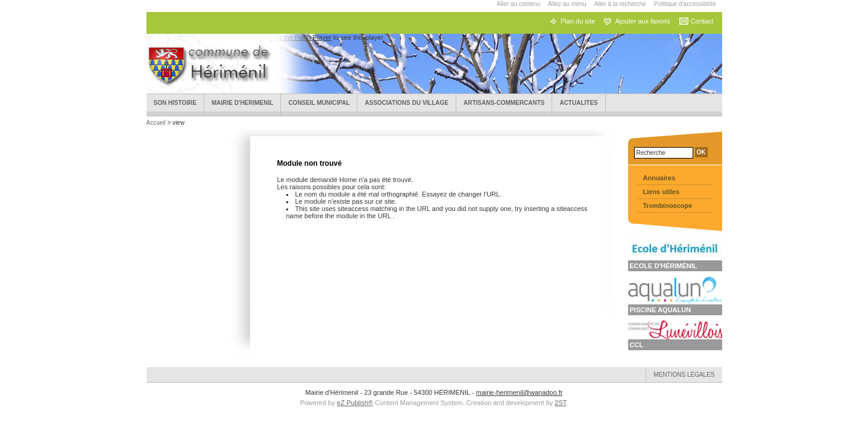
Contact (702, 21)
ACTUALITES (578, 103)
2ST (560, 403)
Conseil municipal (319, 103)
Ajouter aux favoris (642, 21)
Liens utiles (662, 192)
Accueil (157, 123)
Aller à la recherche (620, 4)
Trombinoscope (668, 206)
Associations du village (407, 103)
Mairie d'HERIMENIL (242, 103)
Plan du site (578, 21)
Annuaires (659, 178)
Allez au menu (567, 4)
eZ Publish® (355, 403)
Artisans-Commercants (504, 103)
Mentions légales (684, 375)
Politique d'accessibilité (685, 4)
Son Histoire (175, 103)
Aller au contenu (518, 4)
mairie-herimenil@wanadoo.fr (520, 392)
